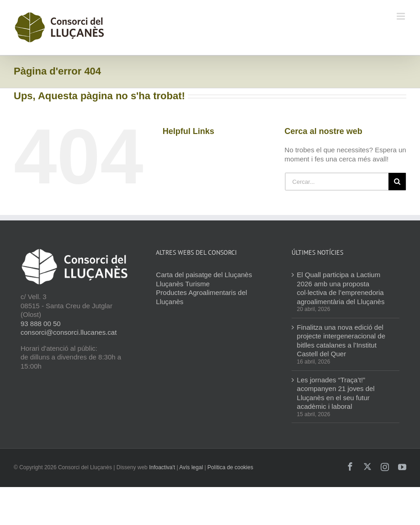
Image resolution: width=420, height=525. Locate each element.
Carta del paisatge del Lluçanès (204, 275)
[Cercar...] (337, 182)
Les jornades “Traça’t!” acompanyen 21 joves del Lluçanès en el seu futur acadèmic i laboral (336, 393)
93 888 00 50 (41, 324)
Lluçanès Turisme (183, 284)
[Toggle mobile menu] (401, 16)
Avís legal (191, 467)
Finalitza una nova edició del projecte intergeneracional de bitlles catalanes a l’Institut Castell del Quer (341, 341)
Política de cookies (230, 467)
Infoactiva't (162, 467)
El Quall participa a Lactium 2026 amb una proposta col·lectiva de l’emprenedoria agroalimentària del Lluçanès (341, 288)
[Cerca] (397, 182)
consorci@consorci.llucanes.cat (69, 332)
